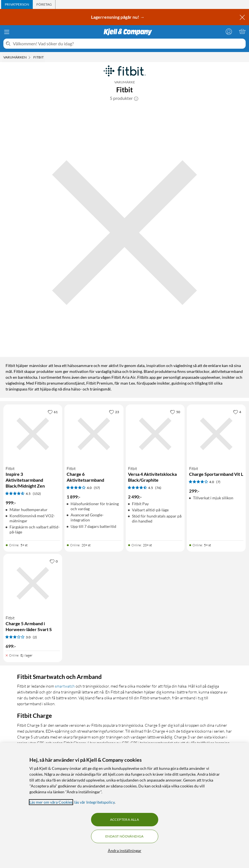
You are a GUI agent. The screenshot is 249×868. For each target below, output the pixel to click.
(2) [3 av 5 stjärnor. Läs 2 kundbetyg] (35, 637)
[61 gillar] (53, 412)
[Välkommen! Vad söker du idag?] (128, 44)
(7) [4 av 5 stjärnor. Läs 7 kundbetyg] (218, 482)
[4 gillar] (237, 412)
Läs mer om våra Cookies (51, 802)
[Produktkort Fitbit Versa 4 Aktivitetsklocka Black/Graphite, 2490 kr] (155, 434)
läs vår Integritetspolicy (94, 802)
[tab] (17, 4)
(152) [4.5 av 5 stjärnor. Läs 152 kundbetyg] (37, 494)
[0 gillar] (54, 561)
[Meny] (7, 32)
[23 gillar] (114, 412)
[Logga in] (229, 31)
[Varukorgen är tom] (242, 31)
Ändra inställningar (125, 851)
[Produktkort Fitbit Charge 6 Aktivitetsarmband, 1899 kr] (94, 434)
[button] (136, 98)
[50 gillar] (175, 412)
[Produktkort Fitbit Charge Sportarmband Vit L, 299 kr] (216, 434)
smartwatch (65, 686)
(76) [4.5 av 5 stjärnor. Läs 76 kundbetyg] (158, 488)
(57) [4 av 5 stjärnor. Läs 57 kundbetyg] (97, 488)
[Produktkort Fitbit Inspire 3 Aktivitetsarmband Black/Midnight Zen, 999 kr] (33, 434)
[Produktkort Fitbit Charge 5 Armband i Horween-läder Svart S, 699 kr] (33, 583)
